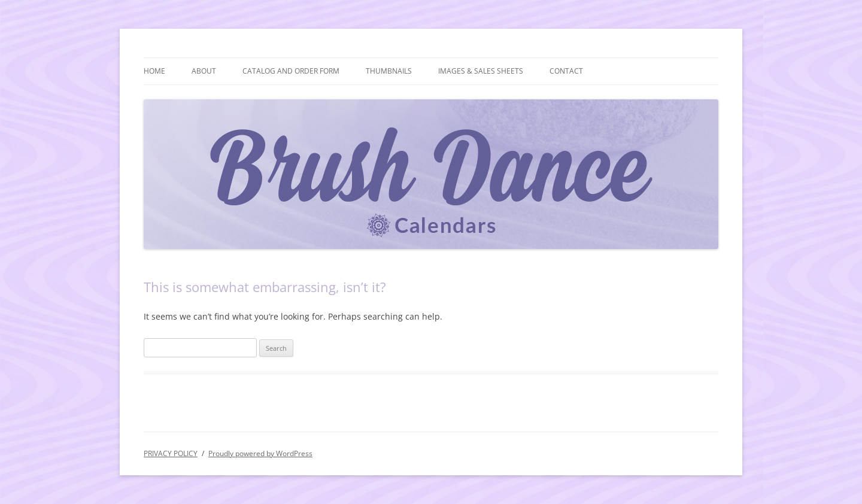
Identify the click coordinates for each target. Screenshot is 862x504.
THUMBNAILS (389, 71)
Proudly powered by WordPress (260, 453)
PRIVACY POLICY (171, 453)
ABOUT (204, 71)
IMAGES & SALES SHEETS (481, 71)
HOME (154, 71)
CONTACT (566, 71)
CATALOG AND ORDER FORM (291, 71)
